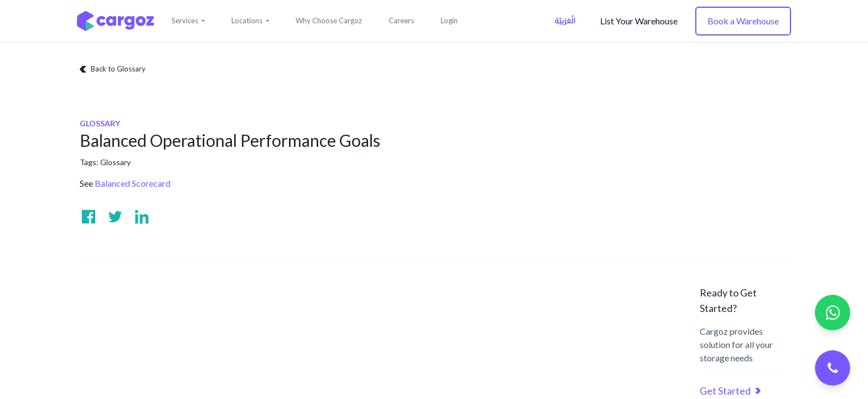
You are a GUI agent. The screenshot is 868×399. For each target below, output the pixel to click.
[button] (188, 21)
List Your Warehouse (639, 21)
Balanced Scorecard (133, 183)
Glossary (115, 162)
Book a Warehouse (743, 21)
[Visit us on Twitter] (115, 217)
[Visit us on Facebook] (89, 217)
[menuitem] (329, 21)
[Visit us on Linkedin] (142, 217)
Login (449, 21)
